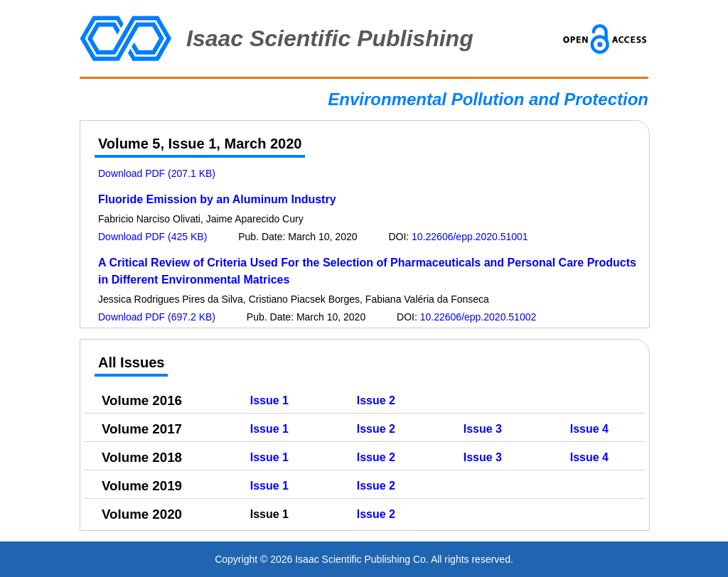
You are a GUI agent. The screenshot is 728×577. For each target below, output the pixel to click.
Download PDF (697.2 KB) (157, 317)
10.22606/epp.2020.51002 (478, 317)
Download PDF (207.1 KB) (157, 173)
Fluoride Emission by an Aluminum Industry (217, 199)
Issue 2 (376, 400)
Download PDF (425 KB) (152, 237)
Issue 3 (483, 429)
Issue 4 (589, 429)
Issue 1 (269, 400)
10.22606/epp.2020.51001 (470, 237)
